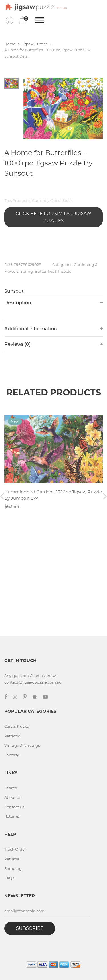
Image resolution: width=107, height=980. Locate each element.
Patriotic (12, 736)
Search (11, 788)
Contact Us (14, 807)
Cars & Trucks (16, 726)
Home (12, 44)
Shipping (13, 868)
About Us (13, 797)
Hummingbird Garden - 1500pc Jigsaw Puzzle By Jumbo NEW (53, 495)
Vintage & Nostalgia (23, 745)
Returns (12, 816)
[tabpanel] (63, 108)
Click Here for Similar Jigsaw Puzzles (53, 217)
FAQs (9, 878)
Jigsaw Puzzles (37, 44)
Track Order (15, 849)
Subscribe (30, 928)
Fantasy (12, 755)
